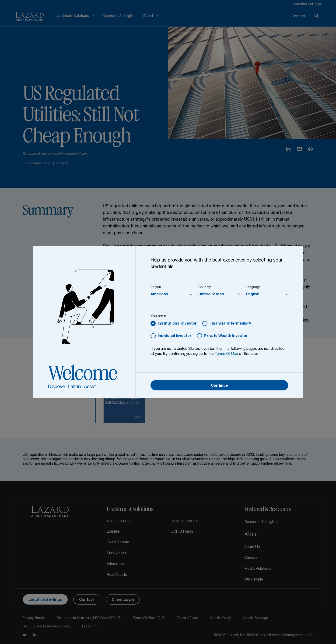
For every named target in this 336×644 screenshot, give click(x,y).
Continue (219, 386)
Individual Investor (175, 336)
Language (253, 287)
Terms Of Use (226, 354)
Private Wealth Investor (226, 336)
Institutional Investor (177, 324)
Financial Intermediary (230, 324)
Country (205, 287)
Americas (159, 295)
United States (211, 295)
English (253, 295)
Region (156, 287)
